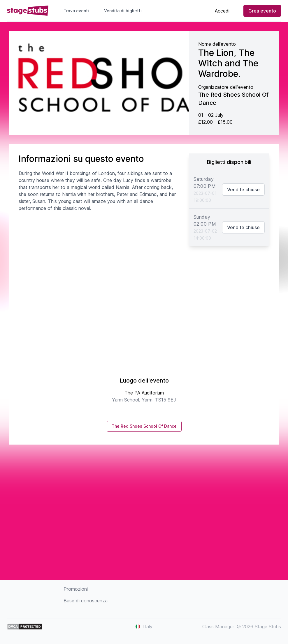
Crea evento (262, 11)
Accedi (222, 11)
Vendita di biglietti (125, 11)
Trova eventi (76, 11)
